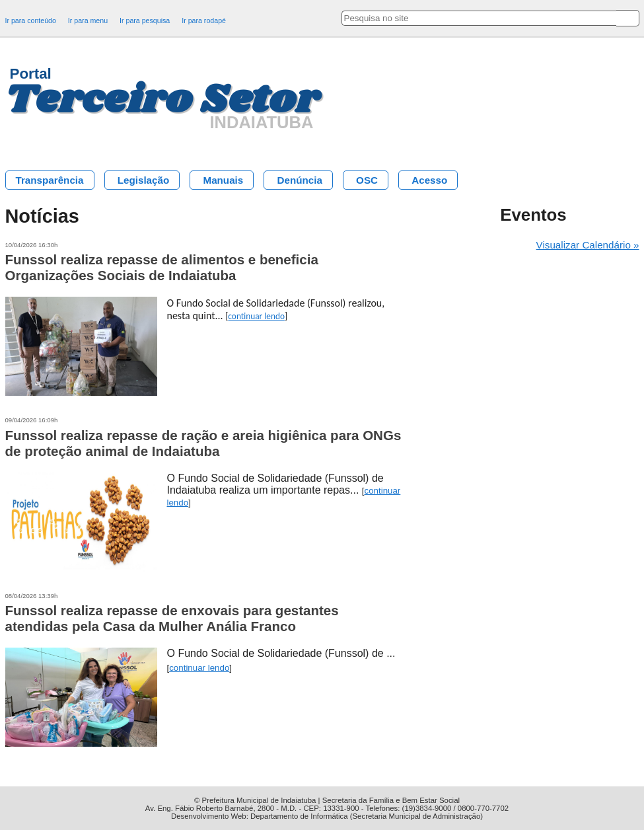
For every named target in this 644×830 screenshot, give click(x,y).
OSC (367, 180)
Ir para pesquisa (145, 20)
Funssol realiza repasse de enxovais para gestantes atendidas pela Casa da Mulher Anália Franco (172, 618)
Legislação (144, 180)
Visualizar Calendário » (588, 245)
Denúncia (299, 180)
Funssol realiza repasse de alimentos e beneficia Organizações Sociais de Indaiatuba (162, 267)
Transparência (50, 180)
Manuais (223, 180)
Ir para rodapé (204, 20)
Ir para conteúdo (31, 20)
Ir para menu (88, 20)
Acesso (429, 180)
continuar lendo (256, 316)
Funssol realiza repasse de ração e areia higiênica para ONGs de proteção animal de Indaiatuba (203, 443)
